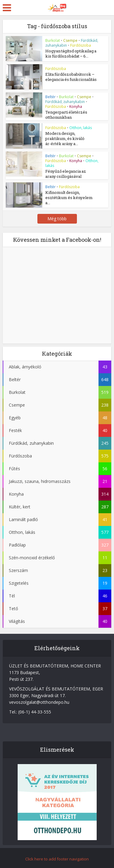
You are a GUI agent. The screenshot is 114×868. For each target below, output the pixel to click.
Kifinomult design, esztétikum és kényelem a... (69, 197)
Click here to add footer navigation (57, 858)
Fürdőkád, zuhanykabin (65, 102)
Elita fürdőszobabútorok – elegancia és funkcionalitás (71, 77)
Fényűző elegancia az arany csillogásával (66, 173)
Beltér (50, 97)
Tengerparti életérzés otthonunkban (66, 115)
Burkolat (53, 40)
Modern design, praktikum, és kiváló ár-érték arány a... (65, 138)
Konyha (76, 106)
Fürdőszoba (81, 45)
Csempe (70, 40)
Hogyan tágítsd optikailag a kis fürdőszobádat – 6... (71, 53)
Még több (57, 218)
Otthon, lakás (81, 127)
